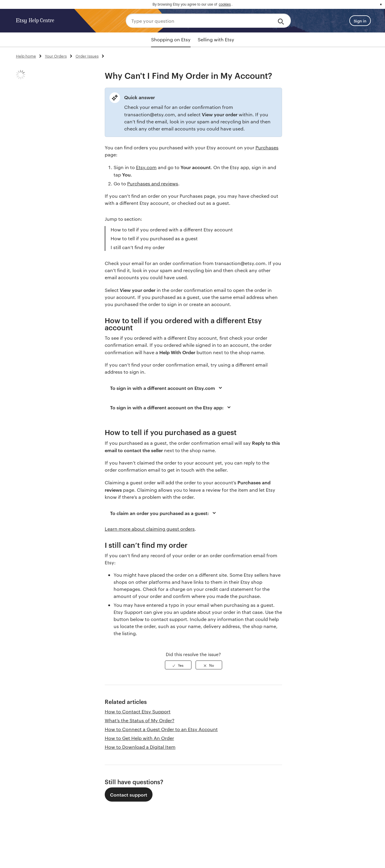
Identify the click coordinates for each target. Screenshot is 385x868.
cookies (225, 4)
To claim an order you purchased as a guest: (164, 513)
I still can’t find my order (138, 247)
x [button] (381, 4)
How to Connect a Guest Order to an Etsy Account (161, 729)
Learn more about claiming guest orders (150, 529)
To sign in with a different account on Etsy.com (167, 388)
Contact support (129, 795)
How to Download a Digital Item (140, 747)
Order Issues (87, 56)
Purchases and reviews (153, 183)
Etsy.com (146, 167)
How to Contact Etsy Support (138, 711)
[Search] (282, 21)
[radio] (178, 665)
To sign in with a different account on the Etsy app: (171, 407)
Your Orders (56, 56)
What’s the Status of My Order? (140, 720)
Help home (26, 56)
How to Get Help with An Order (139, 738)
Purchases (267, 147)
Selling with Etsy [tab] (216, 39)
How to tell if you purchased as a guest (154, 238)
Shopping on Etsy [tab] (171, 39)
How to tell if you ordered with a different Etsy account (172, 229)
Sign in (360, 21)
